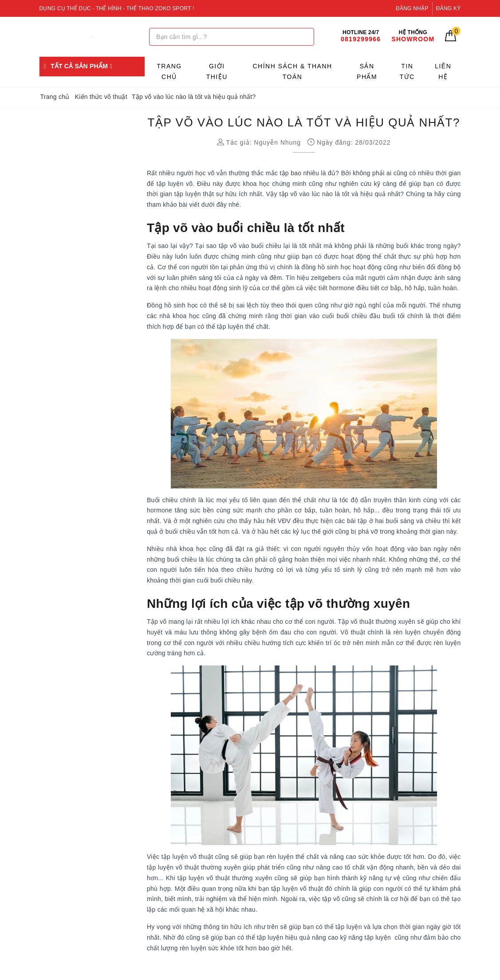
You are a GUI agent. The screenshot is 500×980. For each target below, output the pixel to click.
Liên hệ (443, 71)
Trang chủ (169, 71)
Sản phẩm (367, 71)
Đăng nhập (412, 8)
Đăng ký (449, 8)
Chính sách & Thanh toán (292, 71)
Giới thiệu (217, 71)
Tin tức (407, 71)
